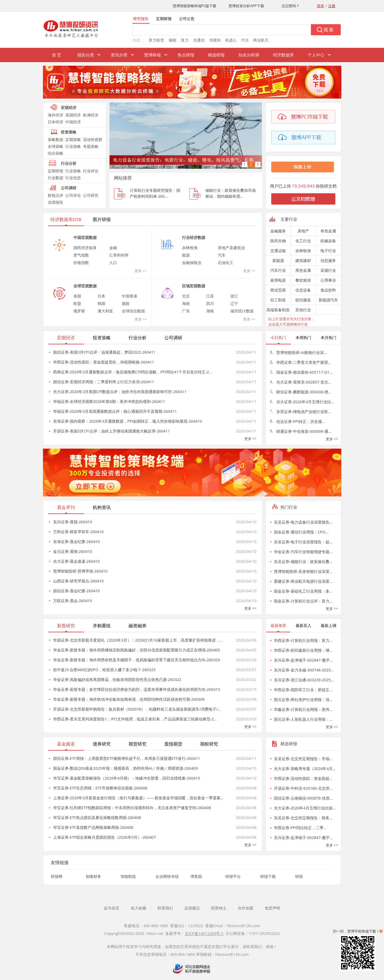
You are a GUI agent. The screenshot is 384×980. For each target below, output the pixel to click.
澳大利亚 (105, 311)
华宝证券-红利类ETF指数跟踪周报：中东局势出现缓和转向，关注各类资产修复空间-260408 (132, 808)
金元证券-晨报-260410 (73, 551)
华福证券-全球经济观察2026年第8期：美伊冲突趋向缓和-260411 (109, 401)
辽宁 (234, 303)
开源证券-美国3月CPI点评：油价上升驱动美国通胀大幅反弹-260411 (112, 431)
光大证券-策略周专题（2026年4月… (305, 769)
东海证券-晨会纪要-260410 (77, 542)
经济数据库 (283, 55)
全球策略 (55, 146)
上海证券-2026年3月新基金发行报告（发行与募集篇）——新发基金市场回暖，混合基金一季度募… (138, 798)
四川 (210, 303)
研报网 (57, 876)
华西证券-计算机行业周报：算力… (303, 640)
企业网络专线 (167, 876)
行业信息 (73, 178)
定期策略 (73, 139)
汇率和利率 (119, 255)
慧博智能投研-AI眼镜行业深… (298, 352)
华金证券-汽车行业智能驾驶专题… (303, 552)
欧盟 (77, 303)
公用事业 (328, 280)
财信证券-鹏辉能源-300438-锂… (301, 392)
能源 (186, 255)
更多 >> (141, 271)
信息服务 (328, 260)
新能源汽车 (328, 300)
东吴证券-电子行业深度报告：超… (303, 542)
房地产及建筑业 (231, 248)
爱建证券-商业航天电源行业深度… (303, 581)
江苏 (210, 296)
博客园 (196, 876)
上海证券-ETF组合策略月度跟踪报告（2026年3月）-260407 (105, 837)
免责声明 (272, 908)
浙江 (234, 296)
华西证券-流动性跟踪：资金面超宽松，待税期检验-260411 (104, 362)
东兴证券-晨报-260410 (73, 522)
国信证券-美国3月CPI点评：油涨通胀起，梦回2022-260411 (104, 352)
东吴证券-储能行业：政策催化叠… (303, 562)
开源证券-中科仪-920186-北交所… (303, 788)
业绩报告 (55, 202)
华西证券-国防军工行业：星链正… (303, 690)
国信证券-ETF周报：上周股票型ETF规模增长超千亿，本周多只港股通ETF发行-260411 (127, 758)
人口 (113, 263)
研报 (299, 876)
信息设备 (303, 290)
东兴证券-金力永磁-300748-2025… (304, 670)
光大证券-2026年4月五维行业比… (302, 402)
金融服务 (278, 231)
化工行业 (303, 241)
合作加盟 (246, 908)
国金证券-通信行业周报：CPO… (301, 532)
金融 (113, 248)
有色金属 (328, 231)
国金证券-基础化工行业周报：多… (303, 591)
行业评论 (91, 171)
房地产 (303, 231)
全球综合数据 (133, 311)
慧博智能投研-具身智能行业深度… (303, 571)
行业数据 (55, 178)
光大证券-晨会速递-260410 (77, 561)
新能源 (278, 260)
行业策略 (73, 146)
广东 (186, 311)
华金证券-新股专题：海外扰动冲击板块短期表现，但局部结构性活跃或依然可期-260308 (129, 699)
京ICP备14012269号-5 (204, 933)
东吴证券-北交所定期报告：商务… (303, 818)
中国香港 (129, 296)
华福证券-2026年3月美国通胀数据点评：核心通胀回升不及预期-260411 (115, 411)
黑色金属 (303, 270)
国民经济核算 (85, 248)
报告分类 (86, 55)
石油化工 (226, 263)
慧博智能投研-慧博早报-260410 (80, 571)
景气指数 (81, 255)
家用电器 (278, 280)
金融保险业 (192, 263)
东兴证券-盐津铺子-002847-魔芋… (303, 660)
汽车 (222, 255)
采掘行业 (328, 270)
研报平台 (233, 876)
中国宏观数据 (85, 237)
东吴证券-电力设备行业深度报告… (303, 522)
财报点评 (55, 195)
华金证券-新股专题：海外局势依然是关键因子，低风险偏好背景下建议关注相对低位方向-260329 (137, 660)
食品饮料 (328, 290)
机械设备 (328, 241)
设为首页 (112, 908)
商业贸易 (278, 290)
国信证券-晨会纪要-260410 (77, 591)
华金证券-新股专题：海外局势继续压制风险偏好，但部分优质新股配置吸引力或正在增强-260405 (137, 650)
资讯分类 (119, 55)
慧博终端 (152, 55)
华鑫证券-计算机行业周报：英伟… (303, 709)
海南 (186, 303)
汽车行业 (278, 270)
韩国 (101, 303)
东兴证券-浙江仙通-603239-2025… (304, 680)
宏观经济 (69, 108)
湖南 (210, 311)
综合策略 (55, 153)
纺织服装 (303, 300)
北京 (186, 296)
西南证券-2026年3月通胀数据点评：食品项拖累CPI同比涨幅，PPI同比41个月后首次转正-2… (133, 372)
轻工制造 (278, 300)
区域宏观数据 (194, 286)
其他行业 (303, 310)
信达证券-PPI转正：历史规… (298, 421)
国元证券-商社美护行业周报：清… (303, 700)
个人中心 (316, 55)
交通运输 (278, 251)
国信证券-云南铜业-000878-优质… (303, 798)
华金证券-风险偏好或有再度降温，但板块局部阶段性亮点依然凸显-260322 (117, 680)
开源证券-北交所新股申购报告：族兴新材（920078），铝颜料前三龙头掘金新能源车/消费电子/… (137, 709)
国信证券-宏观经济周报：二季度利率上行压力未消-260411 (104, 382)
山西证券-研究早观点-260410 (78, 581)
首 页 (57, 55)
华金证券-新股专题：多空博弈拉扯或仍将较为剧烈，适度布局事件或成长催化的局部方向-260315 (137, 689)
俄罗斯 (79, 311)
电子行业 (328, 251)
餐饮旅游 (303, 280)
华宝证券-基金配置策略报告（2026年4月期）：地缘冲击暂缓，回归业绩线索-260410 (127, 778)
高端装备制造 (278, 310)
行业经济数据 (194, 237)
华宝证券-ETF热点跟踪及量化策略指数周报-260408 (97, 818)
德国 (126, 303)
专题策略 (91, 146)
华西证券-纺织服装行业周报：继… (303, 650)
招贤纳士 (219, 908)
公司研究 (91, 195)
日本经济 (55, 122)
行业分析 (69, 163)
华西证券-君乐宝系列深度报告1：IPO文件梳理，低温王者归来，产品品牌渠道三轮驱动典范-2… (135, 719)
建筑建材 (303, 260)
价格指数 (81, 263)
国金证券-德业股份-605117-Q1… (301, 372)
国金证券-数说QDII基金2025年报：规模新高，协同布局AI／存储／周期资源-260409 (125, 768)
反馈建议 (192, 908)
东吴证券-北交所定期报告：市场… (303, 759)
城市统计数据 (242, 311)
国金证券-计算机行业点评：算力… (303, 601)
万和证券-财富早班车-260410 (78, 532)
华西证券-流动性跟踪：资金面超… (303, 778)
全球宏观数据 (85, 286)
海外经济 (55, 115)
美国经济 (73, 115)
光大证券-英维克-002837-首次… (301, 382)
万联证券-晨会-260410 (73, 601)
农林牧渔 (190, 248)
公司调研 (69, 188)
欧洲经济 (91, 115)
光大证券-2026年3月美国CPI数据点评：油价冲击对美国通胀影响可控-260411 (120, 392)
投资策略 (69, 132)
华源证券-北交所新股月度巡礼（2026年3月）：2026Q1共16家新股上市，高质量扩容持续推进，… (138, 640)
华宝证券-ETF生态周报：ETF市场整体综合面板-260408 (100, 788)
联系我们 (165, 908)
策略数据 (55, 139)
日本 (101, 296)
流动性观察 (93, 139)
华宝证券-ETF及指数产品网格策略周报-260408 (93, 827)
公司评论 (73, 195)
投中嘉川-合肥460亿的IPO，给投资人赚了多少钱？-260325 (104, 670)
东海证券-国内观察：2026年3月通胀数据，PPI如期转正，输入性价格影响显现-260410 (128, 421)
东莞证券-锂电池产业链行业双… (300, 412)
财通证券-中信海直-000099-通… (301, 431)
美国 (77, 296)
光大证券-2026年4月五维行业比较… (305, 808)
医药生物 (278, 241)
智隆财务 (93, 876)
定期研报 (55, 171)
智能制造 (128, 876)
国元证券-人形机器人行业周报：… (303, 719)
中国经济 (73, 122)
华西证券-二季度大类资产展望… (300, 362)
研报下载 (268, 876)
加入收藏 (138, 908)
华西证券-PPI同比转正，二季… (300, 828)
